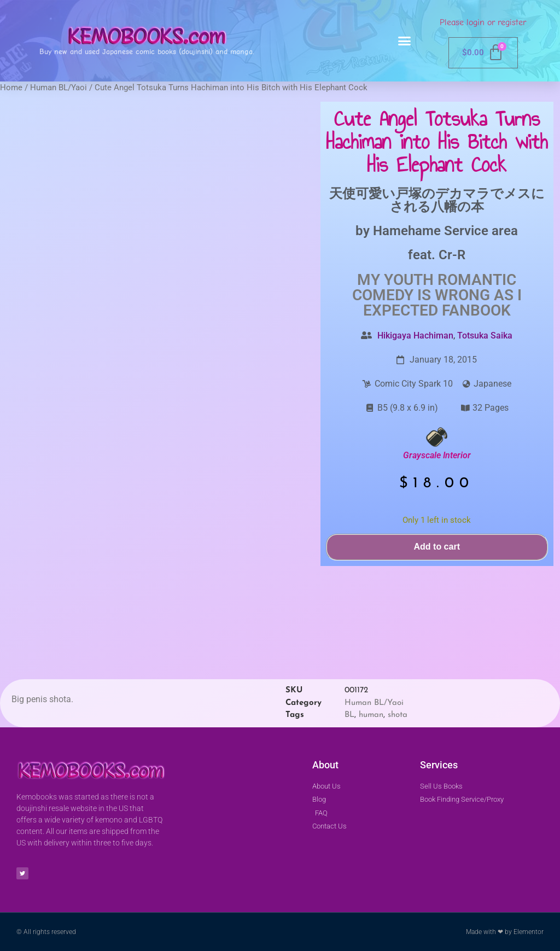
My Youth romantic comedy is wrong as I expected (437, 295)
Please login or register (483, 22)
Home (11, 87)
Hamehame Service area (445, 231)
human (371, 715)
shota (398, 715)
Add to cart (437, 547)
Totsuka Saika (485, 336)
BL (349, 715)
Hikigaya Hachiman (415, 336)
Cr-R (452, 255)
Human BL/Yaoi (59, 87)
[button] (405, 41)
